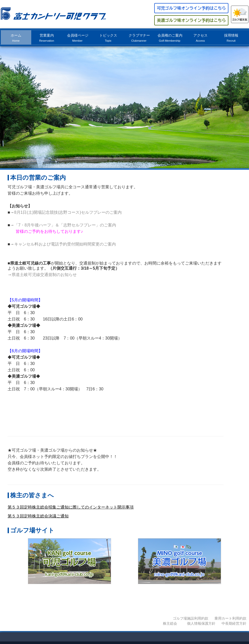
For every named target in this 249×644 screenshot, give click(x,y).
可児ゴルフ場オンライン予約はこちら (191, 8)
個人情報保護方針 (201, 623)
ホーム (16, 38)
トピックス (108, 38)
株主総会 (170, 623)
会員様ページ (78, 38)
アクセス (200, 38)
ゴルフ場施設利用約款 (191, 618)
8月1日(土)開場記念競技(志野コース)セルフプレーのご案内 (68, 212)
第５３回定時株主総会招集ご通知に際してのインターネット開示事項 (71, 507)
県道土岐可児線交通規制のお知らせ (46, 275)
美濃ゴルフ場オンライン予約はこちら (191, 20)
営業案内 (47, 38)
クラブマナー (139, 38)
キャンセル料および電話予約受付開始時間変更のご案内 (65, 244)
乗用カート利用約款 (230, 618)
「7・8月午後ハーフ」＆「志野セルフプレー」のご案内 (65, 225)
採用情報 (231, 38)
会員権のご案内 (170, 38)
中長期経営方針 (234, 623)
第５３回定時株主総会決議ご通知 (38, 516)
